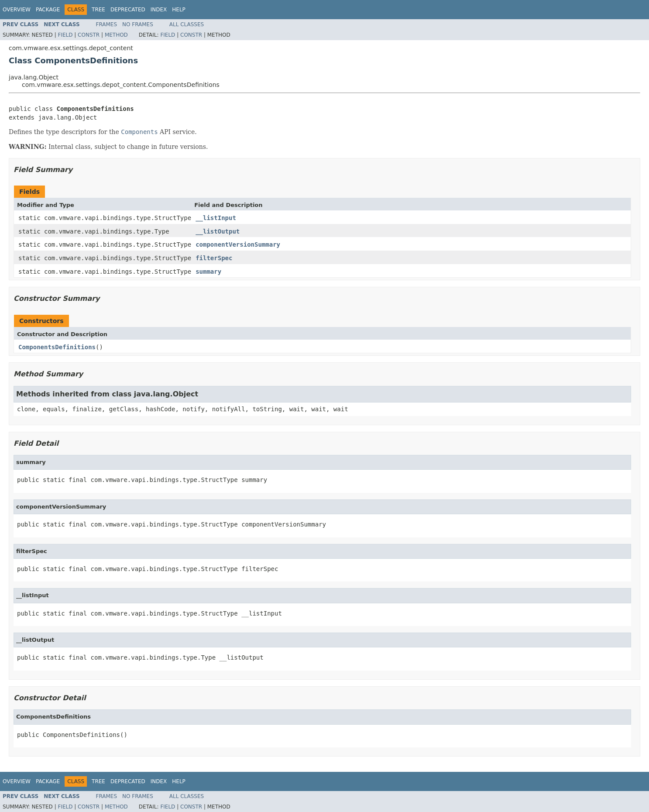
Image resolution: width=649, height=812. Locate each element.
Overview (17, 10)
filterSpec (214, 258)
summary (208, 272)
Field (65, 35)
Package (48, 10)
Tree (98, 10)
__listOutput (218, 231)
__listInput (216, 218)
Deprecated (128, 10)
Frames (107, 24)
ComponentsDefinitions (57, 347)
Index (159, 10)
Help (179, 10)
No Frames (138, 24)
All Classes (187, 24)
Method (116, 35)
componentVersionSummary (238, 244)
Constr (89, 35)
